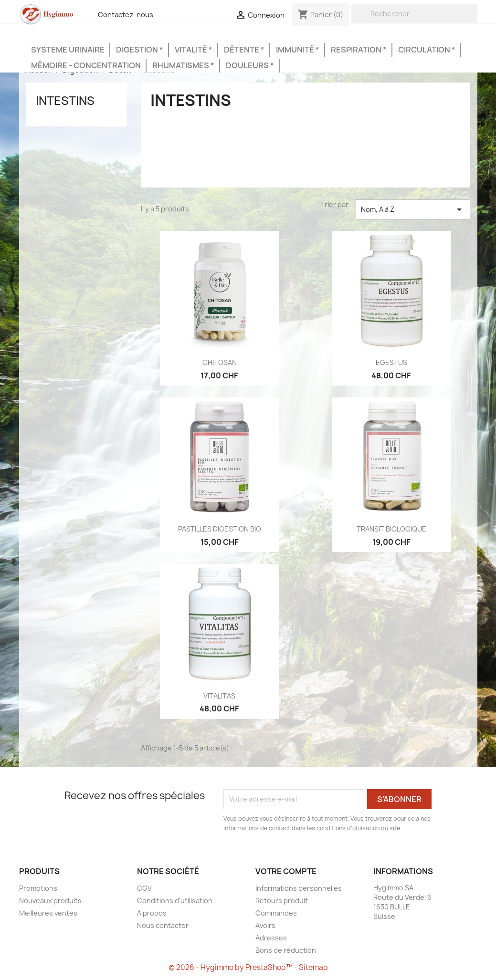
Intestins (65, 101)
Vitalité (192, 50)
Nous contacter (163, 925)
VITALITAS (219, 696)
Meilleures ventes (48, 913)
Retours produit (282, 901)
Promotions (38, 888)
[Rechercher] (414, 14)
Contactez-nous (126, 15)
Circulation (425, 50)
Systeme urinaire (68, 50)
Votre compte (286, 871)
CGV (144, 888)
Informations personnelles (299, 888)
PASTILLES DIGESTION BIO (220, 529)
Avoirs (265, 925)
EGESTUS (391, 362)
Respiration (357, 50)
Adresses (271, 938)
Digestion (138, 50)
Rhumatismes (181, 65)
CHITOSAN (220, 362)
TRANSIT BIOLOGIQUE (391, 529)
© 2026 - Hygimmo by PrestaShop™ (231, 967)
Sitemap (313, 967)
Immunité (296, 50)
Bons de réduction (286, 950)
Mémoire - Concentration (86, 65)
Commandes (276, 913)
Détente (242, 50)
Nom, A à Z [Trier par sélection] (413, 209)
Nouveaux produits (50, 901)
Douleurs (248, 65)
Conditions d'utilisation (175, 901)
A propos (152, 913)
